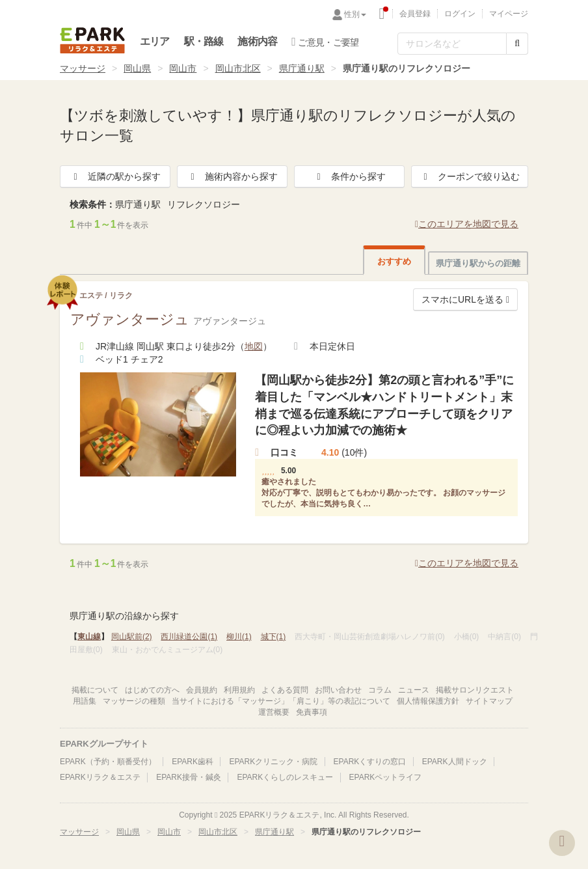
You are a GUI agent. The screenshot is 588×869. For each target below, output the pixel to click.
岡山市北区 (238, 68)
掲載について (95, 690)
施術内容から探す (232, 176)
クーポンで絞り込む (470, 176)
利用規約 (239, 690)
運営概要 (274, 712)
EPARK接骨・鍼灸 (189, 777)
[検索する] (517, 44)
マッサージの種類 (134, 701)
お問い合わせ (338, 690)
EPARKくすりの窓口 (370, 762)
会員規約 (202, 690)
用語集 (85, 701)
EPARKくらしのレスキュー (285, 777)
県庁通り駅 (302, 68)
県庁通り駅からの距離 (478, 263)
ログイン (460, 14)
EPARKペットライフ (386, 777)
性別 (355, 14)
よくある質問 (285, 690)
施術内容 (257, 41)
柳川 (239, 637)
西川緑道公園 (189, 637)
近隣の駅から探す (115, 176)
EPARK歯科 (193, 762)
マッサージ (83, 68)
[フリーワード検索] (452, 44)
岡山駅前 (132, 637)
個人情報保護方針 (428, 701)
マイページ (509, 14)
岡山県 (137, 68)
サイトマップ (489, 701)
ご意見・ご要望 (325, 42)
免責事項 (312, 712)
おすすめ (394, 261)
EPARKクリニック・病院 (273, 762)
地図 (254, 346)
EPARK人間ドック (455, 762)
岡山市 (183, 68)
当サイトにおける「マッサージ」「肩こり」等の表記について (281, 701)
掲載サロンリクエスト (475, 690)
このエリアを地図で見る (467, 224)
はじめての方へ (152, 690)
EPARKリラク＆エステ (92, 40)
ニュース (414, 690)
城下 (274, 637)
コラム (380, 690)
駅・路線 (204, 41)
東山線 (89, 637)
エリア (155, 41)
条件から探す (349, 176)
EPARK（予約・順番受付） (108, 762)
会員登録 (415, 14)
